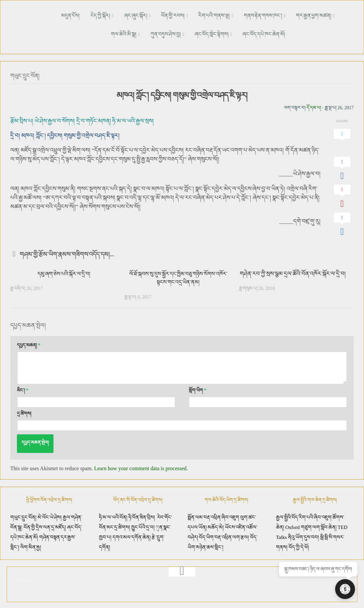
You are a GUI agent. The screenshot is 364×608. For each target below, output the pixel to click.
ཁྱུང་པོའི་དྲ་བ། (143, 526)
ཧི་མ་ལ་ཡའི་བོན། (114, 516)
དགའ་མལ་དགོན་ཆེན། (132, 536)
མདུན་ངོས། (65, 15)
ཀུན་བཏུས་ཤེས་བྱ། (151, 34)
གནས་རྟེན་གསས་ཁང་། (237, 15)
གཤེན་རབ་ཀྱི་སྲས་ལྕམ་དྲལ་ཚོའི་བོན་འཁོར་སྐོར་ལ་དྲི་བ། (293, 272)
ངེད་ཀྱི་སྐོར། (90, 15)
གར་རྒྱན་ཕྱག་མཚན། (284, 15)
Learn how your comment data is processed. (141, 467)
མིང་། (23, 389)
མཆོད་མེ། (216, 526)
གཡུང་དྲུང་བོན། (27, 75)
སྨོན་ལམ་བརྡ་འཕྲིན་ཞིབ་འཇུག (213, 516)
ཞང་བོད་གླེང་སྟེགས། (193, 34)
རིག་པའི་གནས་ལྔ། (191, 15)
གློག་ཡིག (198, 389)
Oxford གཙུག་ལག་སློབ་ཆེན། (312, 526)
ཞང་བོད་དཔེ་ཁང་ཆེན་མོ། (241, 34)
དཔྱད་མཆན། (29, 344)
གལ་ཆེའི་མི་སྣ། (324, 15)
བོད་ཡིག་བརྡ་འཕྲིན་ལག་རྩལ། (224, 536)
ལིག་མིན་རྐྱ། (31, 546)
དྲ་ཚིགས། (24, 412)
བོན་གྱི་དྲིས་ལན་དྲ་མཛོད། (45, 526)
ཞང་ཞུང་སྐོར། (121, 15)
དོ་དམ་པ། (314, 106)
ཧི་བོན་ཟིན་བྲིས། (142, 516)
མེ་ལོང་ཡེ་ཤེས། (50, 516)
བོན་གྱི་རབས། (154, 15)
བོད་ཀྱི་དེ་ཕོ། (299, 546)
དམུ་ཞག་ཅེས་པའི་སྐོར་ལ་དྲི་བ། (64, 272)
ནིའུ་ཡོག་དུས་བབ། (303, 536)
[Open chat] (347, 591)
